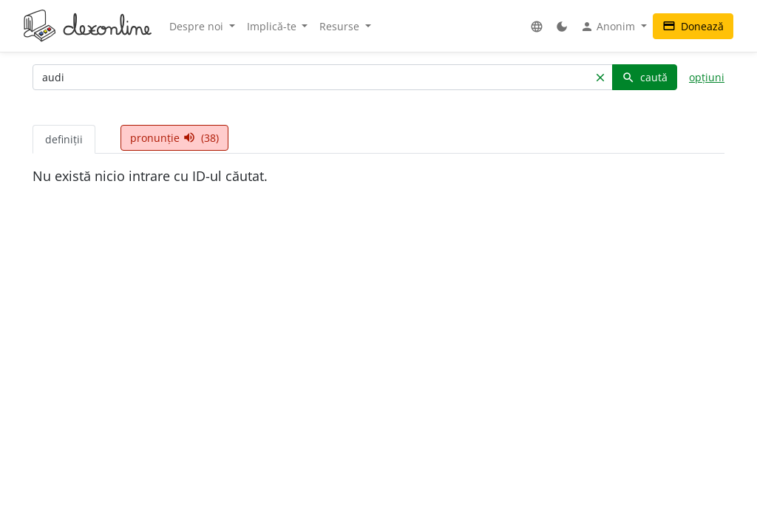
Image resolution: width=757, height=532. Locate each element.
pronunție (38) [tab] (174, 138)
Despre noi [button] (198, 26)
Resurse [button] (341, 26)
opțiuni (707, 77)
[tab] (108, 132)
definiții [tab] (64, 139)
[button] (537, 26)
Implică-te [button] (273, 26)
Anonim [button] (609, 27)
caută (645, 77)
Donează (693, 26)
